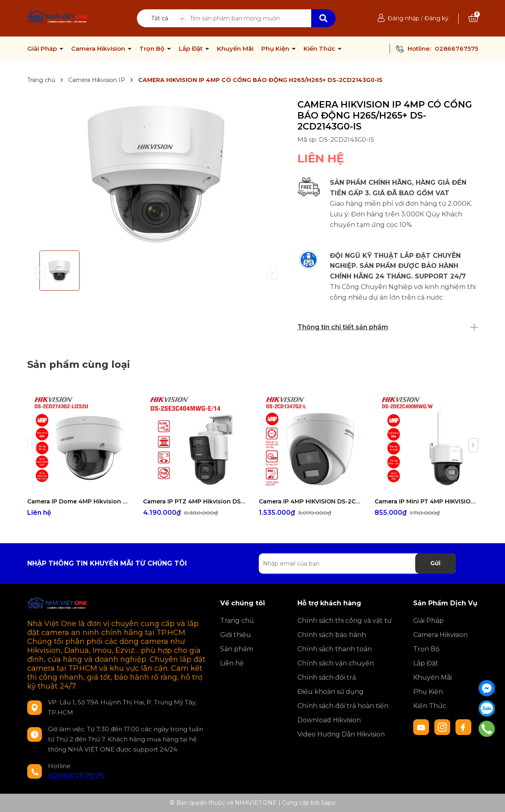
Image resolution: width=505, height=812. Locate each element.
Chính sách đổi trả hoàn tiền (343, 706)
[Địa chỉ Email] (357, 564)
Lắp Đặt (192, 49)
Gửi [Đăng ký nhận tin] (435, 563)
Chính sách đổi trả (327, 677)
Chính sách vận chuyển (336, 663)
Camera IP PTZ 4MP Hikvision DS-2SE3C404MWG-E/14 (195, 501)
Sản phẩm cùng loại (79, 364)
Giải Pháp (43, 49)
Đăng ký (437, 18)
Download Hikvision (329, 720)
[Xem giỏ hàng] (473, 18)
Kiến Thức (320, 49)
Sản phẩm (237, 649)
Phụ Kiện (276, 49)
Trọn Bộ (153, 49)
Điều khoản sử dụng (331, 692)
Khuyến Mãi (235, 49)
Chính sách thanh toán (335, 649)
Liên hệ (232, 663)
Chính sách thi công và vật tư (345, 621)
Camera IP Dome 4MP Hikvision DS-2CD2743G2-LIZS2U (79, 501)
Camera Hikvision (99, 49)
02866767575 (456, 49)
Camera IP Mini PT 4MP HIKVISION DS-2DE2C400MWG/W (426, 501)
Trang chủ (237, 621)
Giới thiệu (236, 635)
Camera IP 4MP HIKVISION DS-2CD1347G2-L (311, 501)
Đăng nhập (403, 18)
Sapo (328, 803)
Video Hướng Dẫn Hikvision (341, 734)
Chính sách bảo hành (332, 635)
